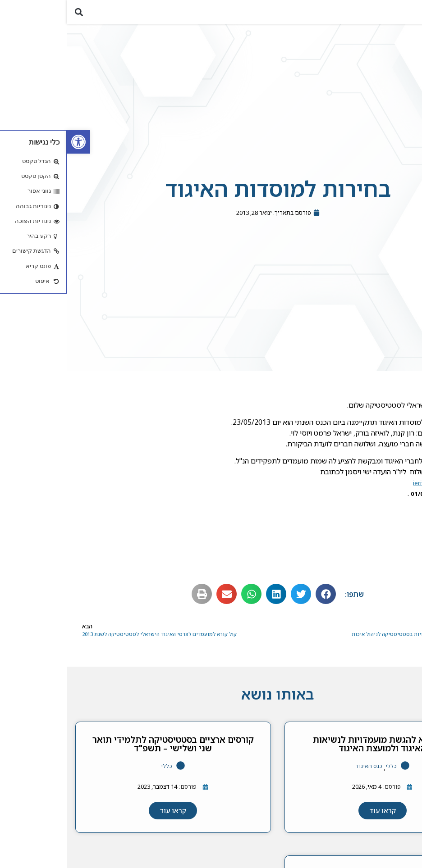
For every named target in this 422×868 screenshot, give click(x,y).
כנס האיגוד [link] (302, 770)
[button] (410, 14)
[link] (12, 142)
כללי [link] (324, 770)
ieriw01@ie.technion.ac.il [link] (380, 487)
